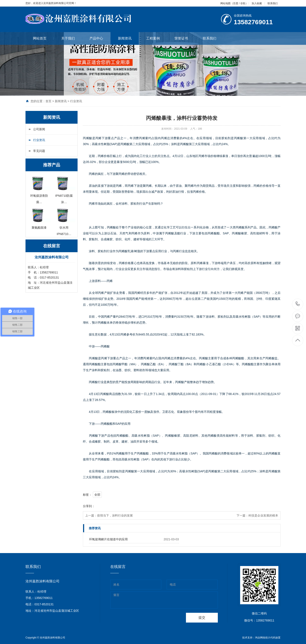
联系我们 (273, 3)
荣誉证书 (185, 38)
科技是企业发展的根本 (263, 515)
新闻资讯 (125, 38)
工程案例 (157, 38)
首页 (48, 101)
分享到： (89, 506)
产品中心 (100, 38)
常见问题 (39, 151)
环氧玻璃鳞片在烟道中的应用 (108, 539)
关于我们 (72, 38)
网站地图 (225, 3)
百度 (236, 3)
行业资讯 (76, 101)
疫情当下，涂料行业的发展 (115, 515)
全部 (97, 495)
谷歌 (243, 3)
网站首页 (43, 38)
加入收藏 (257, 3)
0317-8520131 (298, 304)
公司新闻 (39, 129)
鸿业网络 (260, 638)
